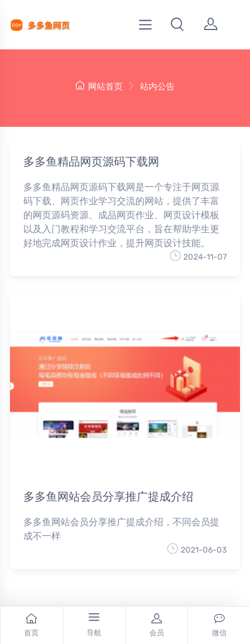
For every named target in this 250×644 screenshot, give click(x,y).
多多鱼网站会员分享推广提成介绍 (108, 497)
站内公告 (157, 86)
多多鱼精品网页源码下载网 (91, 162)
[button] (177, 25)
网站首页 (99, 86)
